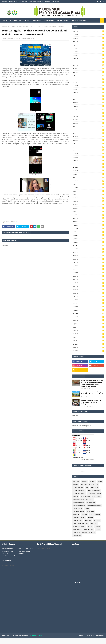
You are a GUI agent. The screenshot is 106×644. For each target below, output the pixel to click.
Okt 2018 (88, 293)
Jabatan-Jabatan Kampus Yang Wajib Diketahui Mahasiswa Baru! (92, 393)
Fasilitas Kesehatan (78, 487)
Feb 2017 (88, 341)
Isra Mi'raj (76, 496)
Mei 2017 (88, 334)
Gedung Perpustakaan (79, 493)
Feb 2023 (88, 130)
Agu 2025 (88, 48)
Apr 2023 (88, 123)
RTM (92, 523)
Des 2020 (88, 215)
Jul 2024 (88, 82)
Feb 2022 (88, 167)
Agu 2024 (88, 79)
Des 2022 (88, 133)
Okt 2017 (88, 320)
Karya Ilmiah (89, 499)
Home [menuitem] (5, 20)
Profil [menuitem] (27, 20)
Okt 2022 (88, 140)
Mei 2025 (88, 55)
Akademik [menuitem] (36, 20)
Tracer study (76, 532)
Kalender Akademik (78, 499)
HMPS (99, 493)
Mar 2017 (88, 337)
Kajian (99, 496)
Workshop (92, 532)
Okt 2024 (88, 72)
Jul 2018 (88, 303)
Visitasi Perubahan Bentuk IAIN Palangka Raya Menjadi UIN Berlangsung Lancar (91, 402)
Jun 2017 (88, 330)
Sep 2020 (88, 225)
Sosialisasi (97, 526)
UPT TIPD (21, 553)
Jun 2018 (88, 307)
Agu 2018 (88, 300)
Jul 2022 (88, 150)
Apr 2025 (88, 59)
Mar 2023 (88, 127)
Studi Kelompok (77, 529)
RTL (87, 523)
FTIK (97, 484)
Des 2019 (88, 252)
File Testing (56, 2)
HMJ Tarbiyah (91, 493)
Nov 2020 (88, 218)
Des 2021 (88, 174)
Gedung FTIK (94, 487)
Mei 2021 (88, 198)
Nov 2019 (88, 256)
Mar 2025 (88, 62)
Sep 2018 (88, 297)
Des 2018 (88, 290)
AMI (74, 481)
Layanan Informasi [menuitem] (79, 20)
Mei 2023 (88, 120)
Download (48, 2)
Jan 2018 (88, 317)
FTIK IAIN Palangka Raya (26, 549)
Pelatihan (98, 514)
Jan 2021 (88, 212)
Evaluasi (92, 484)
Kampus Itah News (7, 551)
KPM (94, 496)
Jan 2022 (88, 171)
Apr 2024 (88, 93)
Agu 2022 (88, 147)
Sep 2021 (88, 184)
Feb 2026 (88, 35)
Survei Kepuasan (89, 529)
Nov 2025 (88, 42)
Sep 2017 (88, 324)
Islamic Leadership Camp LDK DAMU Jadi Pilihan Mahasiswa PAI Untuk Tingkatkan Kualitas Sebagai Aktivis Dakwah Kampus (92, 383)
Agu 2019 (88, 266)
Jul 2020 (88, 232)
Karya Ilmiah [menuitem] (48, 20)
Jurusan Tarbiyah (85, 496)
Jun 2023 (88, 116)
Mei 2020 (88, 235)
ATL (78, 481)
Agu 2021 (88, 188)
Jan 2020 (88, 249)
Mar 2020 (88, 242)
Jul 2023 (88, 113)
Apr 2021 (88, 201)
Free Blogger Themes (36, 635)
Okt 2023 (88, 103)
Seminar (90, 526)
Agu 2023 (88, 110)
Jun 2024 (88, 86)
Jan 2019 (88, 286)
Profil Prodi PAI (13, 2)
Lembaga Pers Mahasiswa (36, 2)
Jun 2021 (88, 195)
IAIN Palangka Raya (8, 549)
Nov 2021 (88, 178)
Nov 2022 (88, 137)
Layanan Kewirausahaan (94, 505)
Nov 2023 (88, 99)
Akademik (85, 481)
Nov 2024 (88, 69)
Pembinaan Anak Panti (79, 517)
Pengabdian (88, 520)
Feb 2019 (88, 283)
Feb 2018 (88, 314)
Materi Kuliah (90, 511)
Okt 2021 (88, 181)
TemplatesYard (17, 635)
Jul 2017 (88, 327)
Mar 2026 (88, 31)
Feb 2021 (88, 208)
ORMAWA (84, 514)
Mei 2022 (88, 157)
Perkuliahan (97, 520)
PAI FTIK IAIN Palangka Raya (11, 39)
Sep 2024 (88, 76)
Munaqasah (76, 514)
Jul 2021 (88, 191)
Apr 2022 (88, 161)
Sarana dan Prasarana (79, 526)
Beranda (4, 2)
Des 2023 (88, 96)
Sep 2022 (88, 144)
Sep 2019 (88, 263)
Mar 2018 (88, 310)
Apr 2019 (88, 276)
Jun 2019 (88, 273)
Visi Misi (84, 532)
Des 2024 (88, 65)
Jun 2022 (88, 154)
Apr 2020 (88, 239)
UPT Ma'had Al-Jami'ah (9, 556)
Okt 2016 (88, 347)
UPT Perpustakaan (24, 551)
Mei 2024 (88, 89)
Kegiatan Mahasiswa (79, 502)
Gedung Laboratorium (79, 490)
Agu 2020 (88, 229)
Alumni (100, 481)
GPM (87, 487)
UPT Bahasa (6, 553)
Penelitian (90, 517)
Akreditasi (93, 481)
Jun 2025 (88, 52)
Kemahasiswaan (91, 502)
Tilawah (98, 529)
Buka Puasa (84, 484)
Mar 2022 (88, 164)
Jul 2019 (88, 269)
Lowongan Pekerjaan (79, 511)
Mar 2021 (88, 205)
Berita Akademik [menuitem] (16, 20)
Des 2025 (88, 38)
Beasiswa (76, 484)
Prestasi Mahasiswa (13, 26)
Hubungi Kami (23, 2)
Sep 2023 (88, 106)
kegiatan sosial (77, 535)
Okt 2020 (88, 222)
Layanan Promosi (78, 508)
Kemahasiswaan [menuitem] (63, 20)
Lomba (87, 508)
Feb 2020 (88, 246)
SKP (96, 523)
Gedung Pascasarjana (94, 490)
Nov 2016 (88, 344)
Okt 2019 (88, 259)
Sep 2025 (88, 45)
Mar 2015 (88, 351)
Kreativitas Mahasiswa (79, 505)
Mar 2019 (88, 280)
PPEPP (91, 514)
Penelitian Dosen (78, 520)
